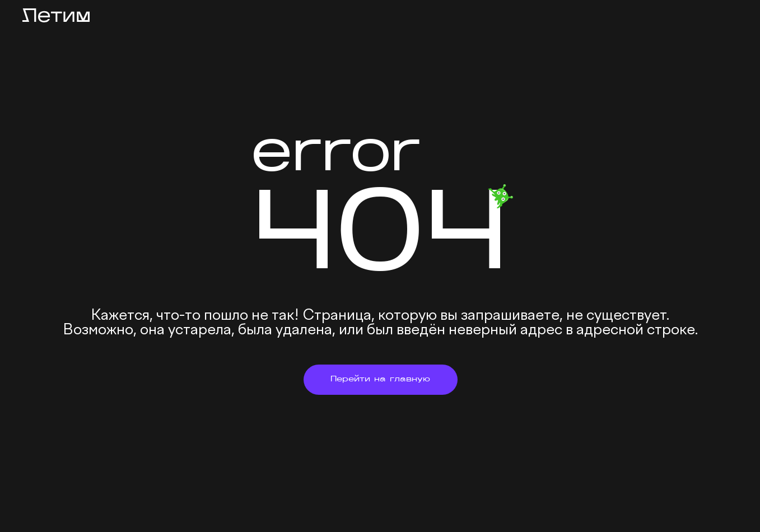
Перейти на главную (380, 379)
